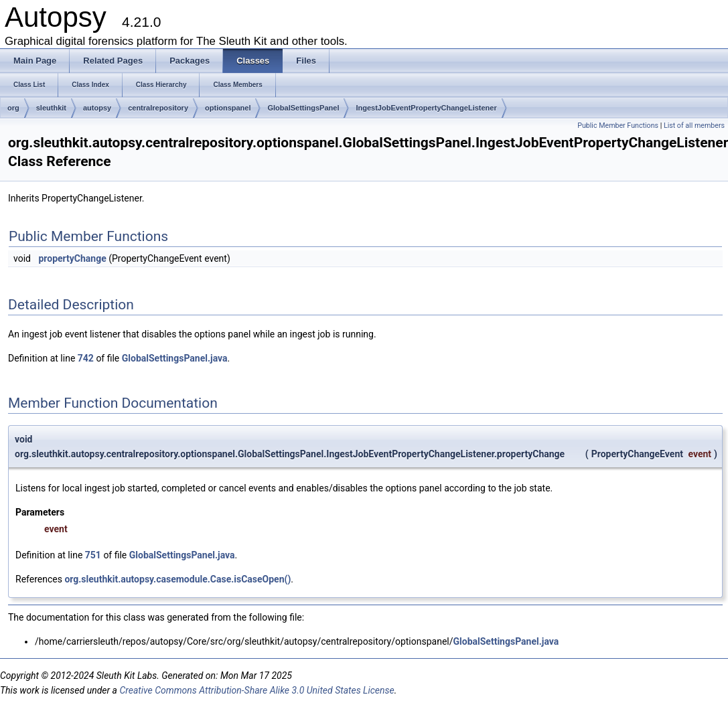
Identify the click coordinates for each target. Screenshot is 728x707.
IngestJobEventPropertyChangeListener (426, 108)
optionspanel (228, 108)
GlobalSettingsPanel (303, 108)
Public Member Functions (618, 126)
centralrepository (158, 108)
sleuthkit (51, 108)
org (13, 108)
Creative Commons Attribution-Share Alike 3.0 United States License (257, 690)
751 (93, 555)
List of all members (694, 126)
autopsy (97, 108)
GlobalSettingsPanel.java (175, 358)
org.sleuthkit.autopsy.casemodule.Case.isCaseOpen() (177, 579)
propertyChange (72, 258)
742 (86, 358)
